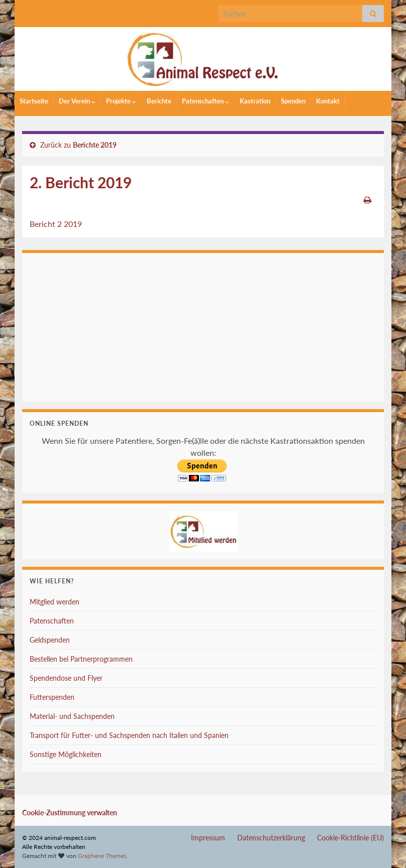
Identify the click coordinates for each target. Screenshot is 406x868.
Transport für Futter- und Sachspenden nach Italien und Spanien (129, 735)
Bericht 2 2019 (56, 224)
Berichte (159, 101)
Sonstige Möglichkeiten (66, 754)
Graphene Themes (102, 856)
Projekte (121, 101)
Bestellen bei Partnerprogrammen (81, 659)
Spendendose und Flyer (66, 678)
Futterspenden (52, 697)
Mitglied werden (55, 602)
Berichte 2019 (95, 145)
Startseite (34, 101)
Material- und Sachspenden (72, 716)
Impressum (208, 838)
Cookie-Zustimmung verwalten (70, 813)
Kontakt (328, 101)
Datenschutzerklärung (271, 838)
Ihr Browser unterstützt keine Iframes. (203, 326)
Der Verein (77, 101)
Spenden (293, 101)
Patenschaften (206, 101)
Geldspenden (50, 640)
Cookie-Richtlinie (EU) (350, 838)
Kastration (255, 101)
